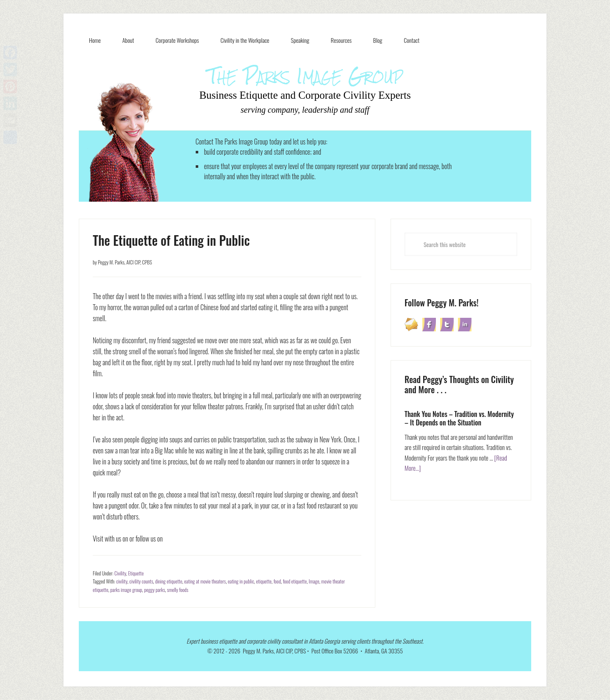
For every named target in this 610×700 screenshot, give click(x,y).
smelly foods (177, 590)
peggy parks (154, 590)
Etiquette (136, 573)
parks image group (126, 590)
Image (314, 581)
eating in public (241, 581)
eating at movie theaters (205, 581)
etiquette (264, 581)
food (277, 581)
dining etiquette (169, 581)
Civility (120, 573)
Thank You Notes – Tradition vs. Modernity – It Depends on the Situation (459, 418)
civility (122, 581)
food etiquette (295, 581)
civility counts (141, 581)
